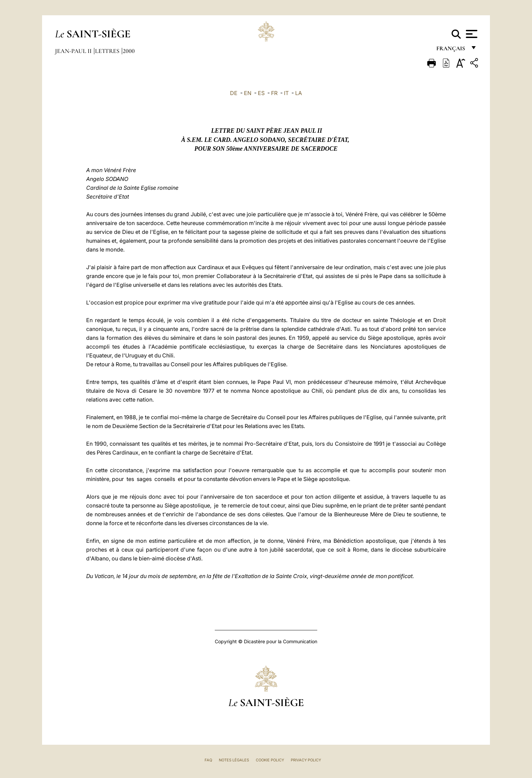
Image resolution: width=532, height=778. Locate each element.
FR (274, 93)
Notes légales (234, 760)
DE (234, 93)
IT (286, 93)
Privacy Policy (306, 760)
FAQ (208, 760)
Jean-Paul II (74, 51)
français (451, 50)
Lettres (108, 51)
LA (299, 93)
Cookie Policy (270, 760)
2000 (129, 51)
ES (261, 93)
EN (248, 93)
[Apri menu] (471, 34)
